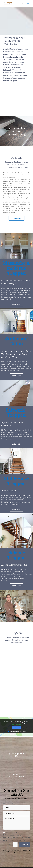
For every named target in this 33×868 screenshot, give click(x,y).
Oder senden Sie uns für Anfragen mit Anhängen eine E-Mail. (17, 850)
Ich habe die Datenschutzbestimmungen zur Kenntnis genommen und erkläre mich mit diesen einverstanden (17, 835)
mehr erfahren (16, 217)
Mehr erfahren (16, 724)
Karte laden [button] (16, 727)
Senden (24, 844)
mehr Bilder (16, 303)
